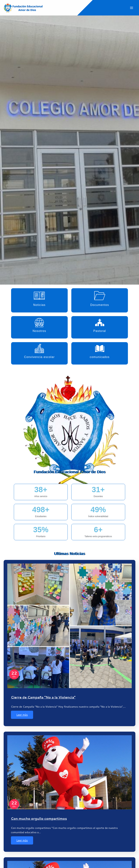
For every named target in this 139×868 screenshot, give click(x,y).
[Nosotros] (39, 322)
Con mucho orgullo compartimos (39, 818)
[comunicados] (100, 349)
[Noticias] (39, 296)
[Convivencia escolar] (39, 349)
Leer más (22, 715)
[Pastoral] (100, 322)
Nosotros (39, 331)
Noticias (39, 305)
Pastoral (100, 331)
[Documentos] (100, 296)
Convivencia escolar (39, 357)
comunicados (100, 357)
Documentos (100, 305)
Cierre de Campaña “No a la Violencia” (43, 697)
